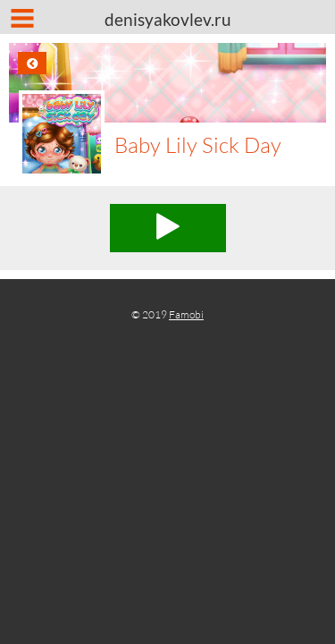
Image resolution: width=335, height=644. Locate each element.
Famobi (186, 314)
